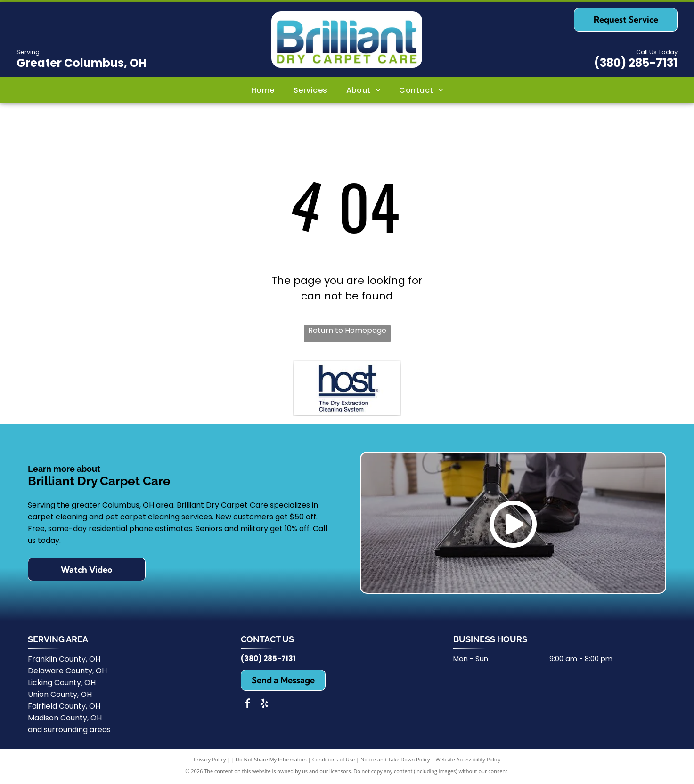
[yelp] (264, 707)
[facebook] (248, 707)
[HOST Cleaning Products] (347, 389)
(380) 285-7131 (636, 63)
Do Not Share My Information (271, 762)
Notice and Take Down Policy (395, 762)
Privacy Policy (210, 762)
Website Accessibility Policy (468, 762)
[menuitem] (263, 90)
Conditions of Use (334, 762)
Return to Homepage (347, 330)
